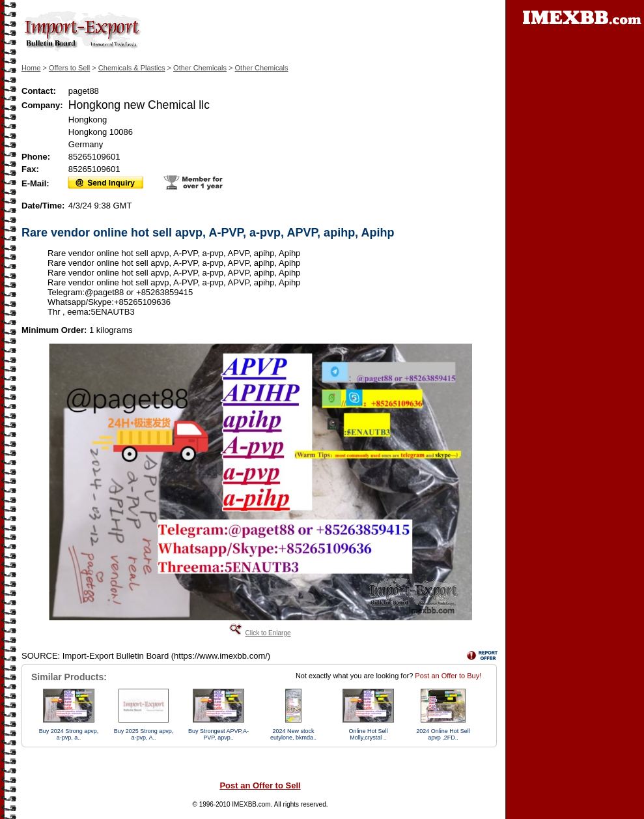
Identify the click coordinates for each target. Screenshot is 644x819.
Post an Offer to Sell (260, 785)
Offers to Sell (69, 68)
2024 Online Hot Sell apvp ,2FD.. (443, 734)
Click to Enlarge (268, 633)
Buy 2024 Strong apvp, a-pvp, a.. (69, 734)
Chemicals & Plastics (132, 68)
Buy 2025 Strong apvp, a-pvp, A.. (144, 734)
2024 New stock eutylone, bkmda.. (293, 734)
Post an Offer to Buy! (448, 676)
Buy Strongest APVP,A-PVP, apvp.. (218, 734)
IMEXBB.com (251, 804)
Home (31, 68)
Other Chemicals (200, 68)
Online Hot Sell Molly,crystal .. (368, 734)
